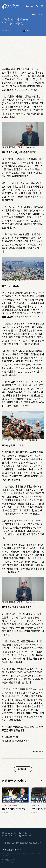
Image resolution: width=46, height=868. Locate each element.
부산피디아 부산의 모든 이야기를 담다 (10, 6)
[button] (35, 781)
